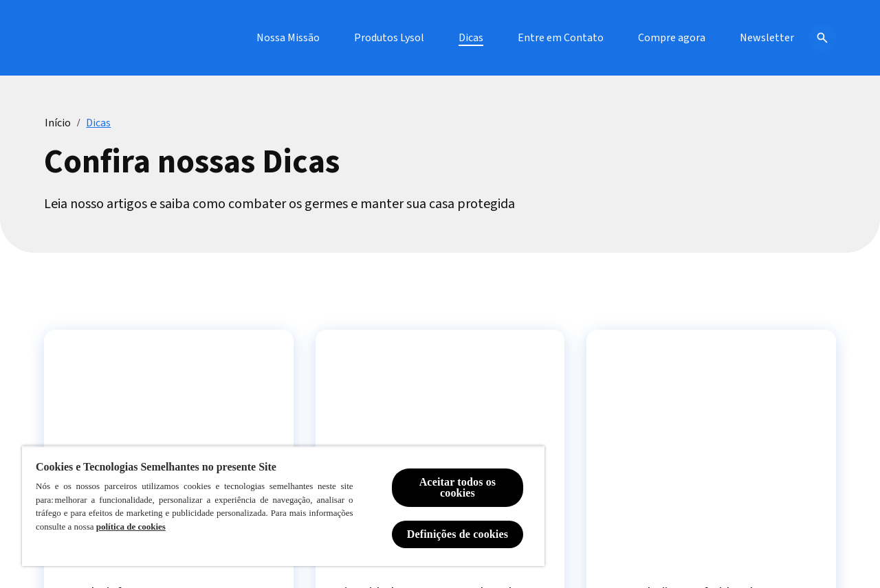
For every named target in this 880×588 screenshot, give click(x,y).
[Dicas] (471, 38)
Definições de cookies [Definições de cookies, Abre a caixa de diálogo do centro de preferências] (458, 534)
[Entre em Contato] (561, 38)
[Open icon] (822, 38)
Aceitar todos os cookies (458, 487)
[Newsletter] (767, 38)
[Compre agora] (672, 38)
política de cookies (131, 527)
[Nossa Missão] (288, 38)
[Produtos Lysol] (389, 38)
